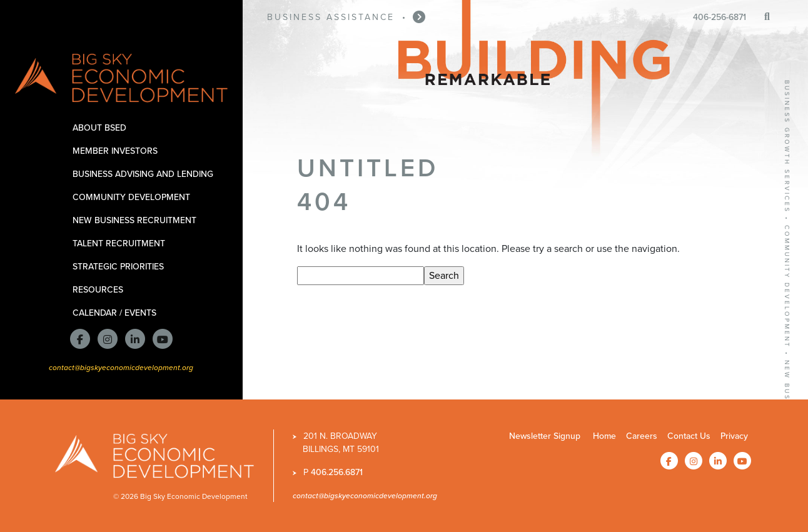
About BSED (102, 128)
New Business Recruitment (137, 220)
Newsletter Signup (545, 436)
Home (604, 436)
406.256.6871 (337, 472)
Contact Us (689, 436)
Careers (642, 436)
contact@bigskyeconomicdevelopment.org (121, 367)
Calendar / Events (117, 313)
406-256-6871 (720, 17)
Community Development (134, 197)
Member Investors (117, 151)
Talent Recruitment (121, 243)
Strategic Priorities (120, 267)
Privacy (734, 436)
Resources (100, 290)
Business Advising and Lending (145, 174)
